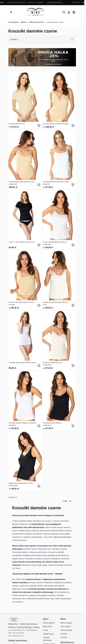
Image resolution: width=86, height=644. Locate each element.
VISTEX (64, 638)
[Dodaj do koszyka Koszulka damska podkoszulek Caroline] (39, 366)
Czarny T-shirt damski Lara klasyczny (22, 242)
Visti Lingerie (66, 626)
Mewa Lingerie (66, 623)
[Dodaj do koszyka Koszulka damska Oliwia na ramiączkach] (73, 426)
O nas (46, 630)
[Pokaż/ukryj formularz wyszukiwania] (64, 12)
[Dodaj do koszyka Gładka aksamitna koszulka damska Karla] (73, 305)
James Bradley (66, 630)
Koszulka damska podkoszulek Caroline (23, 362)
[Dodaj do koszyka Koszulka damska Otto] (39, 126)
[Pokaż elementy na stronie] (72, 501)
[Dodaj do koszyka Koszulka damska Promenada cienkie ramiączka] (73, 185)
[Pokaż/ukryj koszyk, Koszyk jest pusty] (74, 12)
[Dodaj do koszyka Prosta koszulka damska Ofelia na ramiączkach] (73, 245)
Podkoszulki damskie (36, 22)
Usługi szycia (48, 634)
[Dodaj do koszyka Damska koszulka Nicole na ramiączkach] (73, 366)
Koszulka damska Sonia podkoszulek (56, 124)
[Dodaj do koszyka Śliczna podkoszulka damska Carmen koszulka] (39, 305)
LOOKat (64, 634)
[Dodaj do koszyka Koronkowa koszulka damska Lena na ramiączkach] (39, 185)
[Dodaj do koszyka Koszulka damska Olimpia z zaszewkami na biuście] (39, 426)
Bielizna (24, 22)
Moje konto (48, 626)
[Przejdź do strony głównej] (35, 12)
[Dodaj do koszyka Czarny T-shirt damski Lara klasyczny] (39, 245)
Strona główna (13, 22)
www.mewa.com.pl (16, 636)
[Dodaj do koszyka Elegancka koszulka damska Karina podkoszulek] (39, 486)
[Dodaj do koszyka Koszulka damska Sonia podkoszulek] (73, 126)
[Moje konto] (69, 12)
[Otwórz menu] (11, 12)
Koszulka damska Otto (17, 124)
